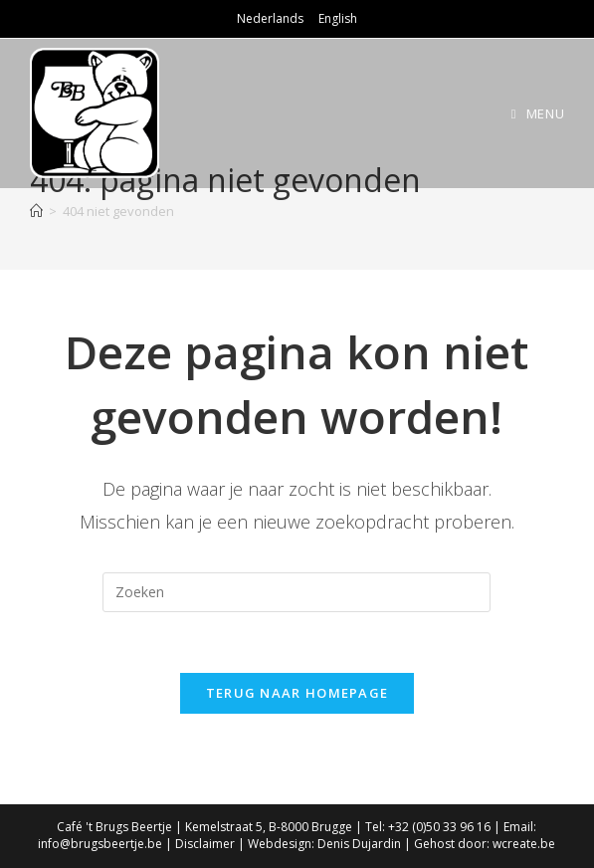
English (338, 18)
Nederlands (270, 18)
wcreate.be (524, 844)
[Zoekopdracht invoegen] (297, 592)
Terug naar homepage (297, 693)
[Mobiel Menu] (538, 113)
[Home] (36, 211)
